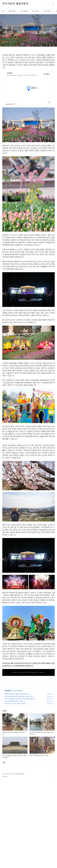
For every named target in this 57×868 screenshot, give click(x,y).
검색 (49, 4)
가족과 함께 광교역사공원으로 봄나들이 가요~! (18, 747)
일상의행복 (24, 11)
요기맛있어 (36, 11)
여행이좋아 (12, 11)
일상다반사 (47, 11)
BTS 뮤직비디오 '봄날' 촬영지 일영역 (15, 757)
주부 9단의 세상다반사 (15, 4)
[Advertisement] (28, 455)
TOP (53, 862)
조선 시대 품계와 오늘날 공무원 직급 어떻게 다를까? (19, 752)
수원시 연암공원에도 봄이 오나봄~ (14, 755)
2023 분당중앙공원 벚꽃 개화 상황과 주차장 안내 (18, 750)
